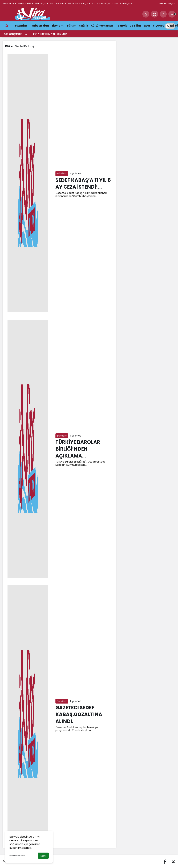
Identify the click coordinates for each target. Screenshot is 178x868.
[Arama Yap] (146, 14)
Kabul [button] (43, 856)
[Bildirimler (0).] (172, 14)
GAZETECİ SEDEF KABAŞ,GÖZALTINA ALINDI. (79, 715)
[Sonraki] (30, 34)
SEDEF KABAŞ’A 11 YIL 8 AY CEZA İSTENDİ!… (83, 184)
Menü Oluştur (167, 3)
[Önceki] (26, 34)
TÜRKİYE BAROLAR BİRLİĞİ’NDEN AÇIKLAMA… (78, 449)
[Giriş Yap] (163, 14)
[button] (155, 14)
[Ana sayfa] (6, 26)
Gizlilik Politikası (17, 856)
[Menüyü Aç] (6, 14)
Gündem (62, 173)
